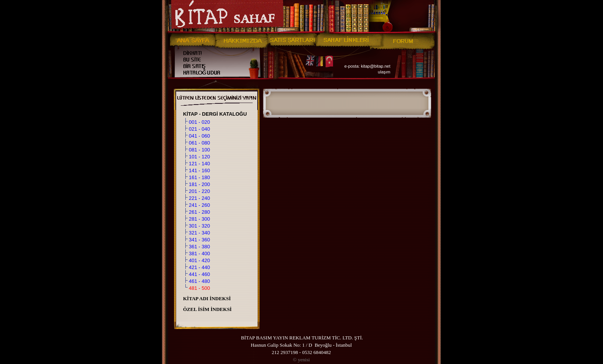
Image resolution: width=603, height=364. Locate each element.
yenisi (301, 360)
